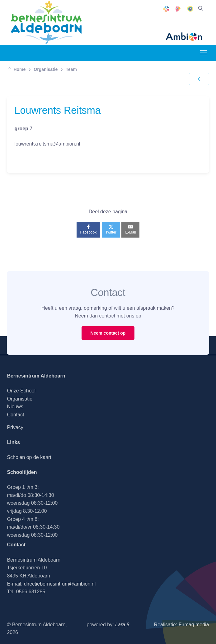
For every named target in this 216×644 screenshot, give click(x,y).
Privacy (15, 427)
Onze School (21, 391)
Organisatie (46, 69)
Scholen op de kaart (29, 457)
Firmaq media (194, 625)
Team (71, 69)
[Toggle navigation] (203, 53)
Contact (15, 415)
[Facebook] (89, 229)
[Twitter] (111, 229)
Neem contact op (108, 333)
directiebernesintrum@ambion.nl (60, 584)
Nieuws (15, 407)
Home (16, 69)
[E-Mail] (130, 229)
